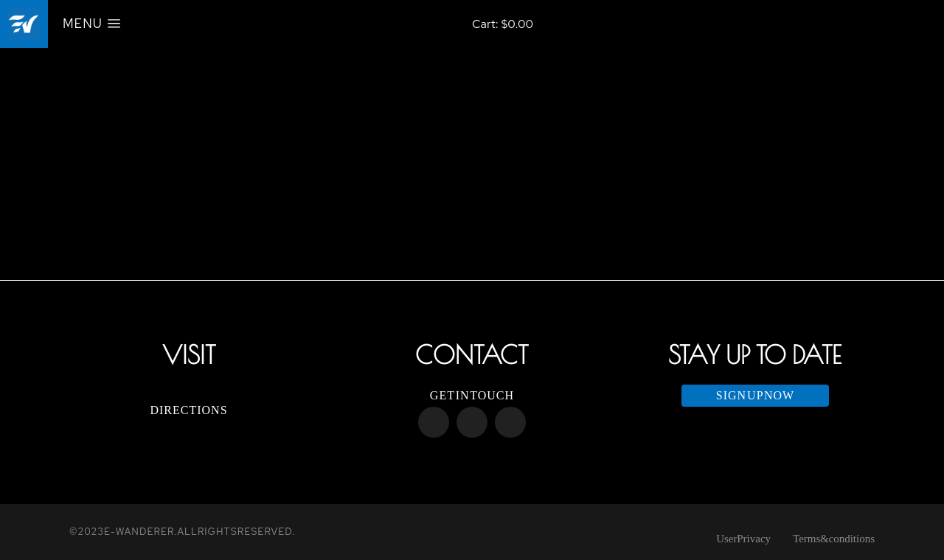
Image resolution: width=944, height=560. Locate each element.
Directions (188, 410)
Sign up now (755, 395)
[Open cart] (503, 24)
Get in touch (472, 395)
